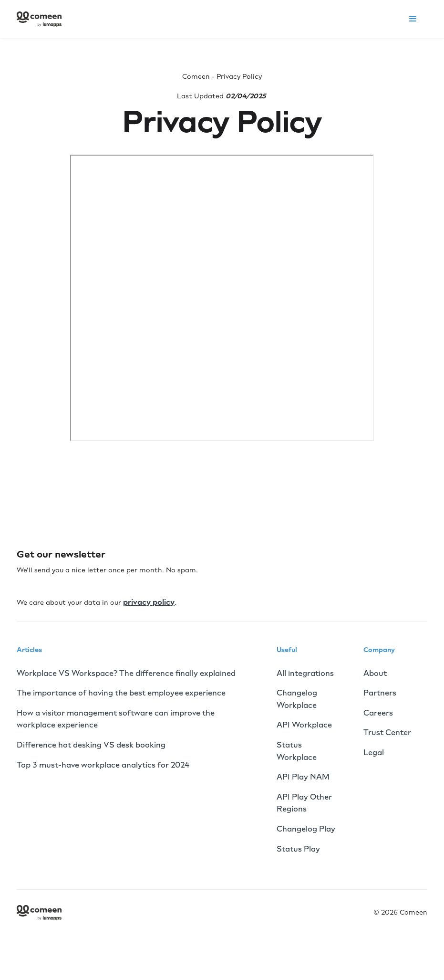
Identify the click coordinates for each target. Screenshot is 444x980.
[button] (413, 19)
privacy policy (149, 602)
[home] (39, 19)
